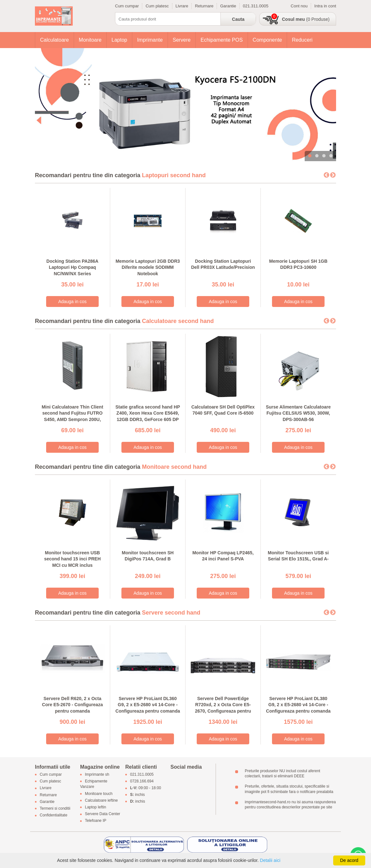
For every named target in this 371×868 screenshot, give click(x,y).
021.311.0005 (256, 6)
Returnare (204, 6)
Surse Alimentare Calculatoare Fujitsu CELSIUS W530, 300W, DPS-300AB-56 (298, 413)
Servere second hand (171, 613)
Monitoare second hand (174, 467)
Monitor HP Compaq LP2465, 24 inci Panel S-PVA (223, 556)
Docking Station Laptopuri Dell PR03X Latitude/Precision (223, 264)
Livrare (182, 6)
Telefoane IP (96, 821)
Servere (182, 40)
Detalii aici (270, 860)
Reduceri (302, 40)
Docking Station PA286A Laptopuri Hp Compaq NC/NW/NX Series (72, 267)
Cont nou (299, 6)
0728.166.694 (142, 781)
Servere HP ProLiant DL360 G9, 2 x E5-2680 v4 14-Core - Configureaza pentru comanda (148, 705)
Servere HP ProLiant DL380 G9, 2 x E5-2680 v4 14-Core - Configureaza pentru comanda (298, 705)
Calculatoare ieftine (101, 800)
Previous (326, 175)
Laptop (119, 40)
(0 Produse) (306, 19)
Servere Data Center (103, 814)
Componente (268, 40)
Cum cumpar (127, 6)
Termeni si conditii (55, 808)
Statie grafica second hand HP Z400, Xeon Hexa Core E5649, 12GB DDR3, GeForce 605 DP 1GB (148, 416)
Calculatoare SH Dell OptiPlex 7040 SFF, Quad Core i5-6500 (223, 410)
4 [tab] (331, 156)
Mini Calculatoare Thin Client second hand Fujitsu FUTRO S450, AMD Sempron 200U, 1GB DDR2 (72, 416)
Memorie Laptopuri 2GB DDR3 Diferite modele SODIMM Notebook (148, 267)
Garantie (228, 6)
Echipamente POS (222, 40)
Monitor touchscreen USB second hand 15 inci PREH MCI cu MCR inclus (73, 559)
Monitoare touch (99, 794)
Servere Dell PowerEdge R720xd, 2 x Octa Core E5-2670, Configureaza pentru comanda (223, 708)
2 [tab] (317, 156)
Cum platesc (157, 6)
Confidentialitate (54, 815)
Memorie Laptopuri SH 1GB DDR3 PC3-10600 (298, 264)
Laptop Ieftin (95, 807)
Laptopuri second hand (174, 175)
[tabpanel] (185, 105)
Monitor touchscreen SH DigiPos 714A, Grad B (148, 556)
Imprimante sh (97, 774)
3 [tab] (324, 156)
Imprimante (150, 40)
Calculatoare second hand (178, 321)
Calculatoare (54, 40)
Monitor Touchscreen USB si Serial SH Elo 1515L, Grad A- (298, 556)
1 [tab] (310, 156)
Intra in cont (325, 6)
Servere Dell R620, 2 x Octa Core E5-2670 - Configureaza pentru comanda (72, 705)
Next (333, 175)
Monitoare (90, 40)
